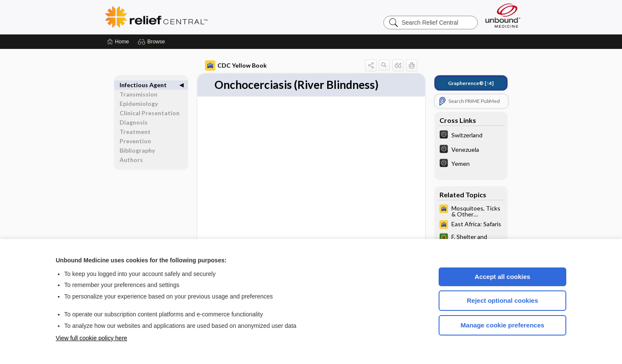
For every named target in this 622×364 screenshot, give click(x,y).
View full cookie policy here (91, 338)
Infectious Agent (143, 85)
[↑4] (471, 83)
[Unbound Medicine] (503, 16)
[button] (153, 42)
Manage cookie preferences (503, 325)
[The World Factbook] (471, 136)
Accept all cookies (503, 277)
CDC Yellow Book (236, 65)
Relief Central (209, 17)
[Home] (118, 42)
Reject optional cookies (502, 300)
